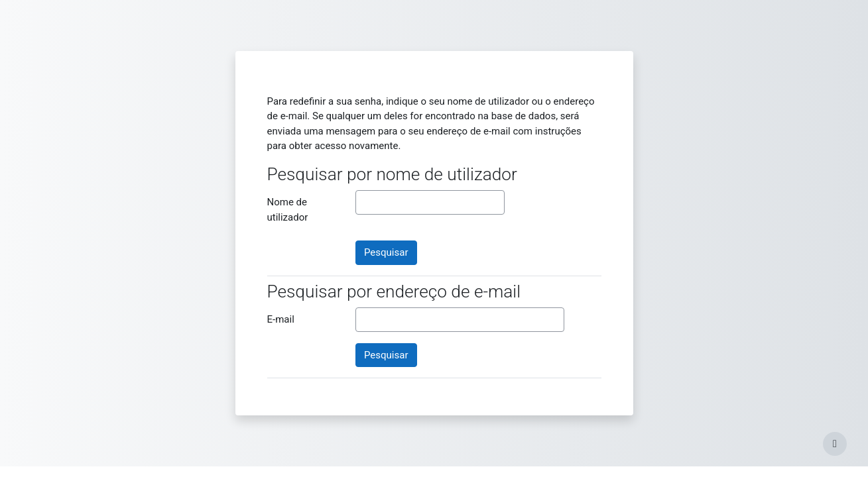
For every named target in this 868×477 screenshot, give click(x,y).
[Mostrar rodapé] (835, 444)
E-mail (281, 319)
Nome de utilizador (288, 210)
